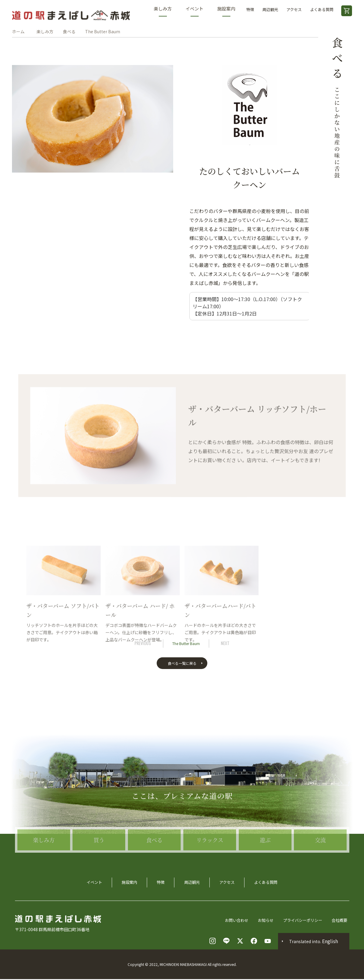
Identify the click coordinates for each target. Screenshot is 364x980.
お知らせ (263, 921)
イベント (194, 11)
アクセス (294, 9)
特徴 (250, 9)
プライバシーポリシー (302, 921)
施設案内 (226, 11)
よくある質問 (322, 9)
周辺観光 (270, 9)
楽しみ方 (163, 11)
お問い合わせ (232, 921)
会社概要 (341, 921)
